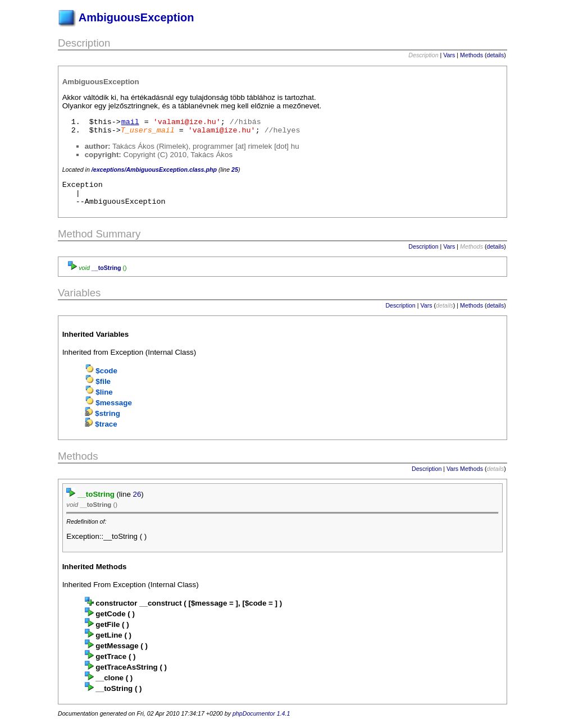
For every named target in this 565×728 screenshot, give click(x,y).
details (496, 55)
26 (137, 499)
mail (130, 122)
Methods (471, 55)
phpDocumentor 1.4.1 (261, 718)
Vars (449, 55)
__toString (106, 273)
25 (235, 170)
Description (423, 251)
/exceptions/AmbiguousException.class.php (154, 170)
